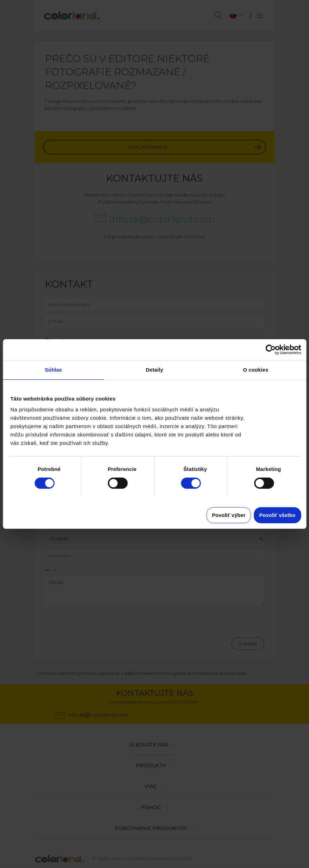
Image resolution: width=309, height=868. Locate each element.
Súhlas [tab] (53, 370)
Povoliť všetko (277, 515)
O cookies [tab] (256, 370)
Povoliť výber (229, 515)
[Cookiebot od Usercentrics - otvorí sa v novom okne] (271, 350)
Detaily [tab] (155, 370)
